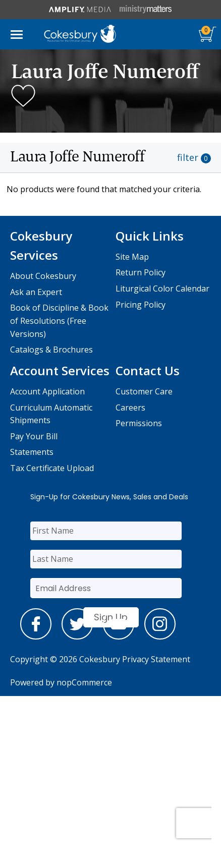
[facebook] (36, 636)
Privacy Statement (156, 659)
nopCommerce (84, 682)
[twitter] (77, 636)
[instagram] (160, 636)
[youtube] (119, 636)
